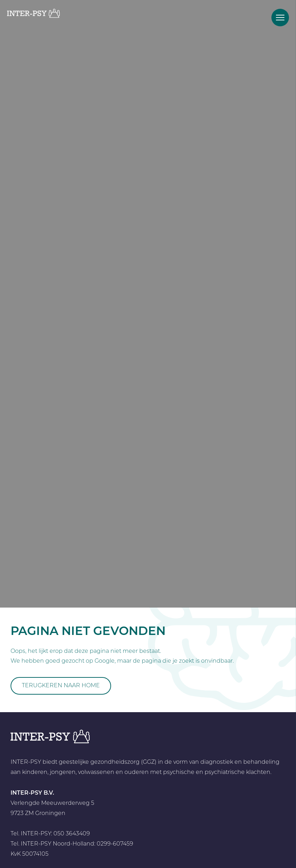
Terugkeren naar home (61, 686)
